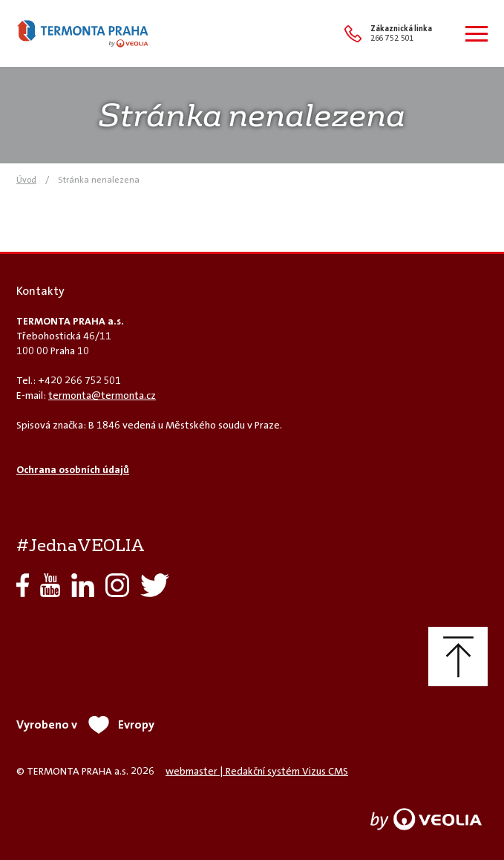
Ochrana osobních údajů (73, 469)
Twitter (155, 585)
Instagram (117, 585)
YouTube (50, 585)
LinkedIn (83, 585)
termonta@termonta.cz (102, 395)
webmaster (192, 771)
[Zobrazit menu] (477, 33)
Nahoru (458, 657)
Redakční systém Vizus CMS (287, 771)
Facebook (23, 585)
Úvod (26, 180)
